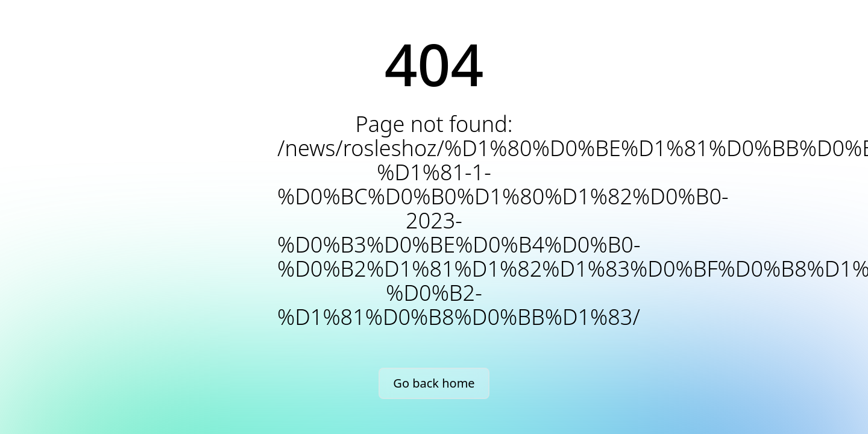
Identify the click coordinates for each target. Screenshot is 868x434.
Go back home (434, 383)
